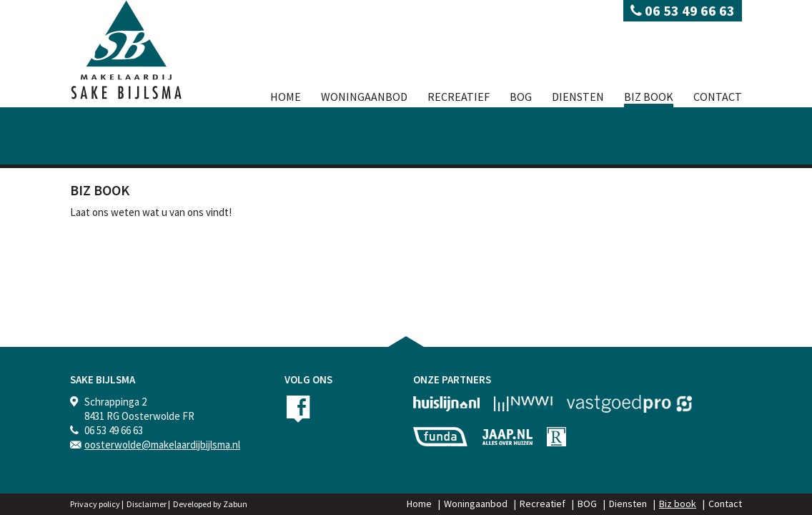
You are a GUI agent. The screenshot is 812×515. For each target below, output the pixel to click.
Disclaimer (147, 504)
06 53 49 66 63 (683, 10)
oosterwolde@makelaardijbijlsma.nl (162, 445)
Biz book (649, 97)
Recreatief (459, 97)
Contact (718, 97)
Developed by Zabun (210, 504)
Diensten (578, 97)
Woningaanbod (364, 97)
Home (286, 97)
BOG (521, 97)
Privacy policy (95, 504)
